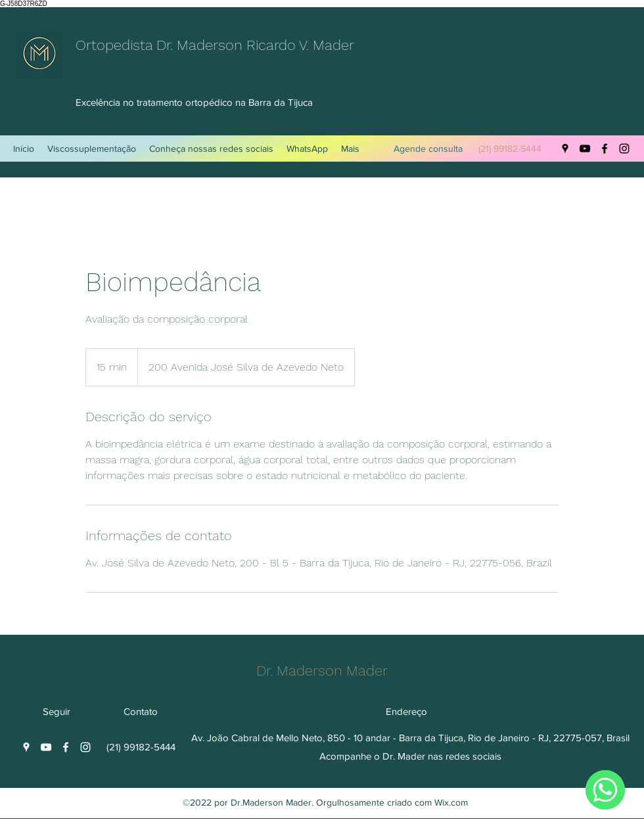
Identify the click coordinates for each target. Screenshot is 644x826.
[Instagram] (624, 149)
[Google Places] (565, 149)
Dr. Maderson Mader (324, 671)
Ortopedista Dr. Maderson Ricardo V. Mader (217, 45)
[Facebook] (605, 149)
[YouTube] (585, 149)
